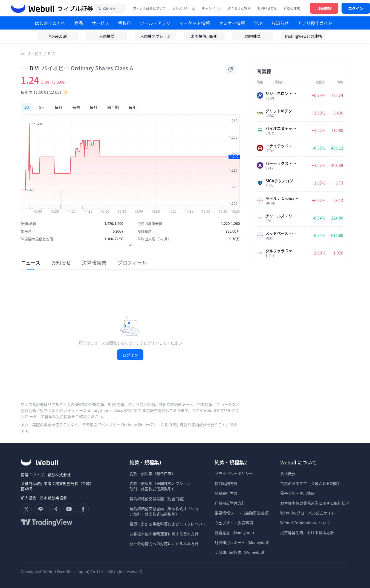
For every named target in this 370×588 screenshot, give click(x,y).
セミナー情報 (232, 23)
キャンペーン (211, 8)
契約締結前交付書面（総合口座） (158, 499)
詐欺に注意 (292, 8)
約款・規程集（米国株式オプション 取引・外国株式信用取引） (160, 486)
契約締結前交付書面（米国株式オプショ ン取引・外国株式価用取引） (164, 511)
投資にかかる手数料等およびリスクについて (168, 524)
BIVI (51, 54)
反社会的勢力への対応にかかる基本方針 (164, 543)
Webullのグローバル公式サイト (308, 513)
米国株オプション (155, 36)
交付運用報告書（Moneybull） (241, 552)
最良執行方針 (226, 493)
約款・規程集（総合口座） (152, 473)
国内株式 (253, 36)
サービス (34, 54)
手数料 (125, 23)
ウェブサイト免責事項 (234, 523)
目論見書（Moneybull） (235, 533)
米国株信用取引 (204, 36)
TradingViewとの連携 (303, 36)
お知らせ (280, 23)
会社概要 (288, 473)
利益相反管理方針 (230, 503)
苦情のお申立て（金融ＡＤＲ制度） (311, 483)
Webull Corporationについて (306, 523)
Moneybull (58, 36)
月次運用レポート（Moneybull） (243, 542)
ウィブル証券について (149, 8)
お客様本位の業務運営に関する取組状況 (315, 503)
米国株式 (107, 36)
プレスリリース (184, 8)
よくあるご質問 (239, 8)
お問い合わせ (267, 8)
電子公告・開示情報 (297, 493)
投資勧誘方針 (226, 483)
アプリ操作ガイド (315, 23)
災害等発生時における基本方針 (307, 533)
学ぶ (258, 23)
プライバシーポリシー (234, 473)
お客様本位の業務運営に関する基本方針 (164, 534)
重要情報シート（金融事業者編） (243, 513)
